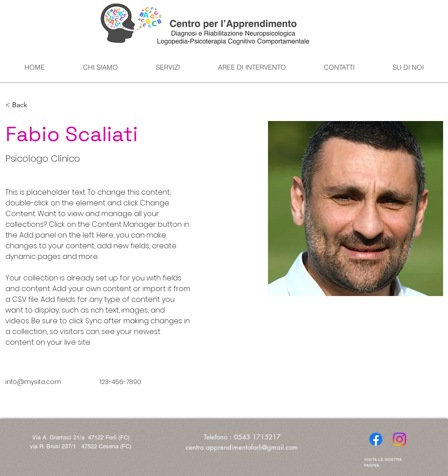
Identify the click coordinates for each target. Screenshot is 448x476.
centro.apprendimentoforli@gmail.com (242, 447)
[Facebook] (376, 439)
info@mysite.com (33, 382)
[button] (23, 105)
